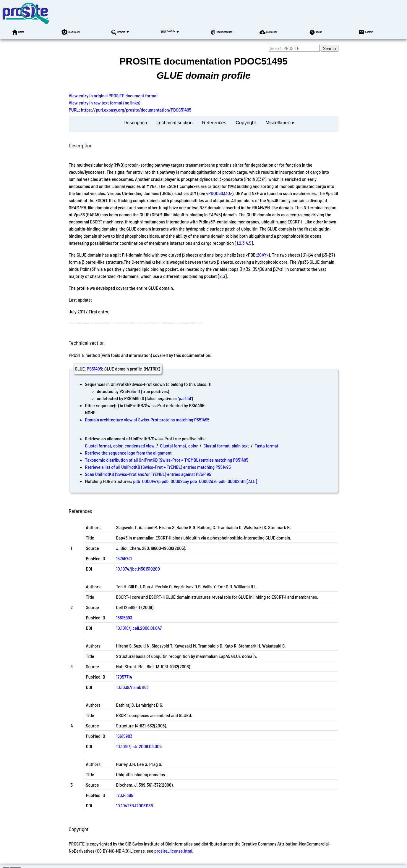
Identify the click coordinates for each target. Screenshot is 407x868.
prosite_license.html (173, 851)
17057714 (124, 677)
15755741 (124, 558)
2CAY (262, 255)
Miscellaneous (280, 123)
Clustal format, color (179, 446)
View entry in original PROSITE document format (113, 95)
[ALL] (252, 481)
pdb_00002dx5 (204, 481)
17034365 (125, 795)
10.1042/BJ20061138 (135, 805)
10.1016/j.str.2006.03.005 (139, 746)
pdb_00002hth (232, 481)
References (214, 123)
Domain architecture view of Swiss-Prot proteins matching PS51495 (147, 419)
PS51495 (95, 369)
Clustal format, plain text (226, 446)
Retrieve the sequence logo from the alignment (128, 453)
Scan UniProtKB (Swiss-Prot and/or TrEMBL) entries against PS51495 (148, 474)
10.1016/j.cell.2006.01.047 (139, 628)
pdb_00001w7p (147, 481)
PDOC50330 (219, 193)
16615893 (124, 617)
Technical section (175, 123)
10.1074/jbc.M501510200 (138, 569)
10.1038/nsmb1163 (133, 687)
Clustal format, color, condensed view (120, 446)
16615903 (124, 736)
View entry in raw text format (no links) (105, 103)
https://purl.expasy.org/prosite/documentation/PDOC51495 (136, 110)
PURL (74, 110)
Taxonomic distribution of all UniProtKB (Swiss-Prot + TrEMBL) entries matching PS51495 (167, 460)
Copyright (246, 123)
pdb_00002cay (175, 481)
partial (185, 398)
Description (135, 123)
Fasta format (266, 446)
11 (139, 391)
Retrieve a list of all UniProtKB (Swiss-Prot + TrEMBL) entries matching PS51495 (158, 467)
